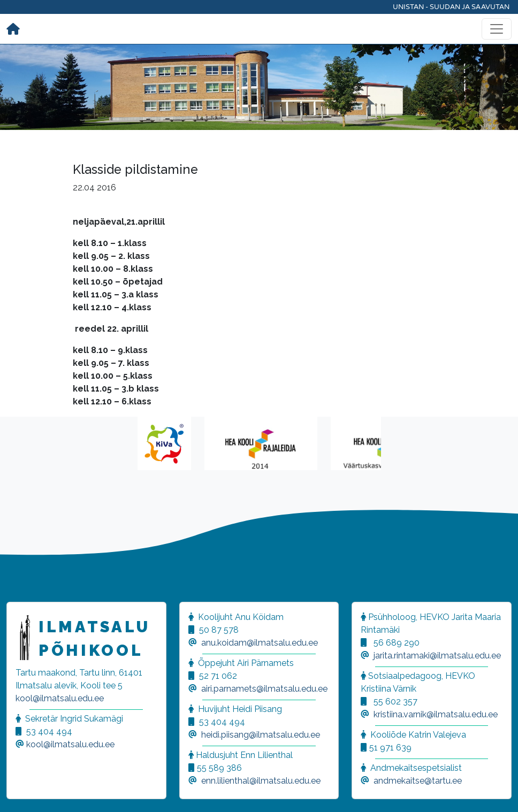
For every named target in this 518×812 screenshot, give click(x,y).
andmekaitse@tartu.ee (418, 781)
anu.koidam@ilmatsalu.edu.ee (260, 643)
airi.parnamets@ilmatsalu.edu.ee (264, 689)
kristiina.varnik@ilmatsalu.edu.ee (436, 714)
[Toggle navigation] (497, 29)
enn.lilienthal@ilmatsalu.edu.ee (261, 781)
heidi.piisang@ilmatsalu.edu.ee (261, 735)
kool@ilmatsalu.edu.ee (60, 698)
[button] (21, 791)
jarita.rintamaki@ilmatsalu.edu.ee (437, 656)
